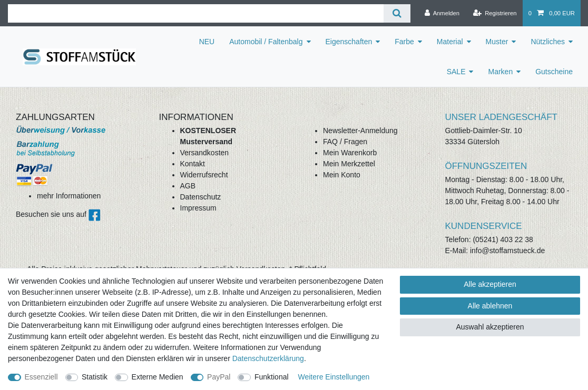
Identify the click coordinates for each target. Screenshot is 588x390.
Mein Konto (342, 175)
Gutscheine (554, 72)
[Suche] (397, 13)
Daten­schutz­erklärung (268, 358)
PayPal (219, 377)
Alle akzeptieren (490, 284)
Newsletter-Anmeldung (360, 131)
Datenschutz (201, 197)
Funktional (272, 377)
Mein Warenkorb (350, 153)
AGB (188, 186)
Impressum (198, 208)
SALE (456, 72)
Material (450, 42)
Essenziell (41, 377)
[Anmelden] (442, 13)
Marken (500, 72)
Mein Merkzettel (349, 164)
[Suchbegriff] (196, 13)
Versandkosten (205, 153)
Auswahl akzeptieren (490, 327)
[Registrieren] (494, 13)
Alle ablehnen (490, 306)
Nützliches (548, 42)
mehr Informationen (69, 196)
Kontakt (193, 164)
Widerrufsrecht (204, 175)
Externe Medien (158, 377)
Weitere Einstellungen (334, 377)
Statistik (95, 377)
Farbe (404, 42)
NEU (207, 42)
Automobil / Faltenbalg (266, 42)
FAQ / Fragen (345, 142)
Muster (497, 42)
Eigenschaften (349, 42)
